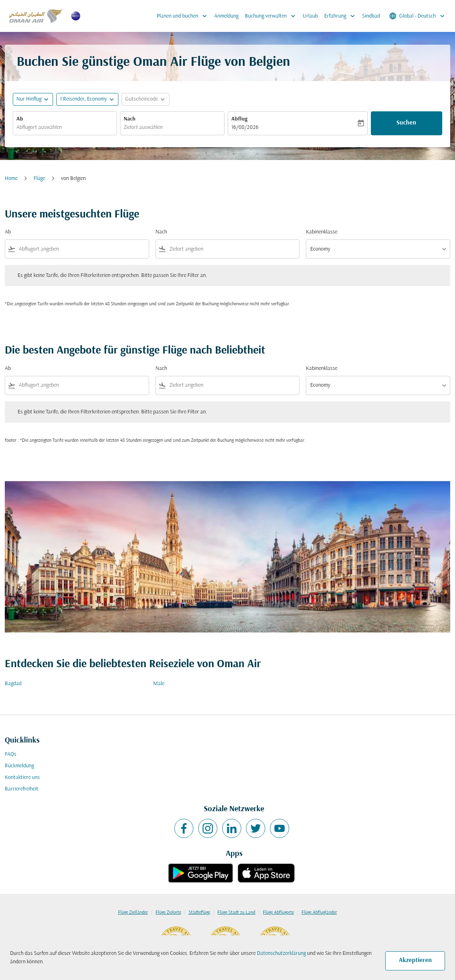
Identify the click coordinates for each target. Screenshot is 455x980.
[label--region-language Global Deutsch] (418, 16)
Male (159, 684)
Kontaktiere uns (22, 777)
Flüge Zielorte (168, 913)
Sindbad (371, 16)
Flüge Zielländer (133, 913)
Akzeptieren (415, 960)
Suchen (406, 123)
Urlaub (310, 16)
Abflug (239, 119)
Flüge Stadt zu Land (236, 913)
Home (11, 179)
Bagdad (13, 684)
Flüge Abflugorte (278, 913)
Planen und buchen (184, 16)
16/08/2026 (245, 127)
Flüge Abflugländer (319, 913)
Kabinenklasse (322, 232)
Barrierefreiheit (22, 789)
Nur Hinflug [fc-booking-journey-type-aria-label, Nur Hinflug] (29, 99)
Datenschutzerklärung (281, 953)
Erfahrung (342, 16)
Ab (20, 119)
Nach (130, 119)
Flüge (39, 179)
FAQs (11, 754)
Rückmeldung (19, 766)
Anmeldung (226, 16)
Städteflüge (199, 913)
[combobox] (65, 127)
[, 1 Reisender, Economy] (83, 99)
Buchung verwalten (272, 16)
